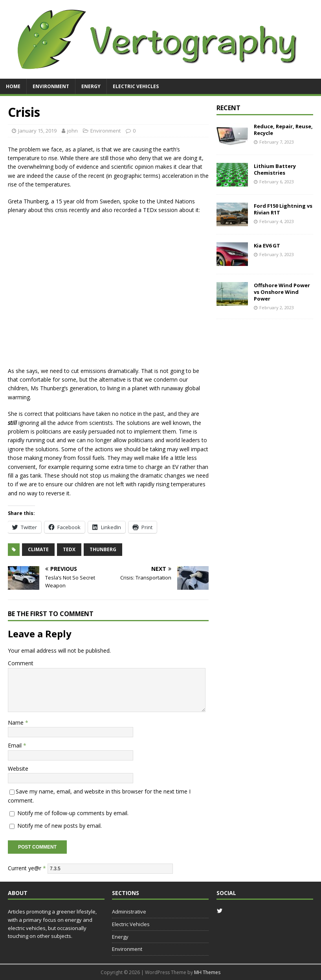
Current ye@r (27, 868)
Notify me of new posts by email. (60, 826)
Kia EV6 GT (267, 245)
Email (16, 745)
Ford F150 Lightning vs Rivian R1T (283, 209)
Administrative (129, 912)
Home (13, 86)
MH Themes (207, 972)
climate (38, 549)
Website (18, 769)
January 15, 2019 (37, 131)
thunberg (103, 549)
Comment (21, 663)
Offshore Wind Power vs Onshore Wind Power (282, 292)
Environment (51, 86)
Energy (91, 86)
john (72, 131)
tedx (69, 549)
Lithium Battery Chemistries (275, 169)
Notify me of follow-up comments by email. (73, 813)
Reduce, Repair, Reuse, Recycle (283, 130)
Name (17, 723)
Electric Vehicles (136, 86)
